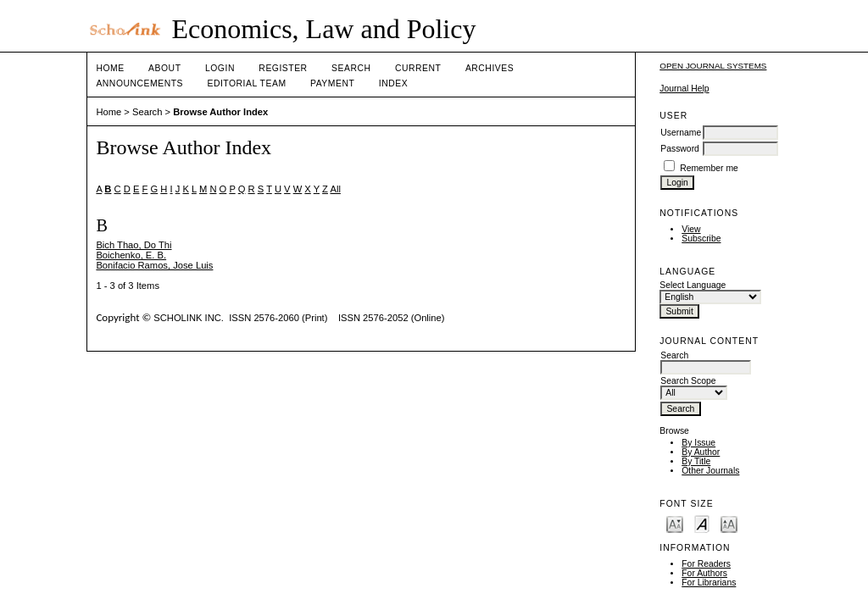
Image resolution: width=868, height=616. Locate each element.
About (164, 68)
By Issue (698, 443)
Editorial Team (246, 83)
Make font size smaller (675, 523)
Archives (490, 68)
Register (283, 68)
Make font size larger (729, 523)
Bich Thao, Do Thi (134, 245)
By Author (701, 452)
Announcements (139, 83)
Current (418, 68)
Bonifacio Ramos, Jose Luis (154, 265)
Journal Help (684, 89)
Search (351, 68)
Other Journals (710, 471)
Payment (332, 83)
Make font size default (702, 523)
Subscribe (701, 239)
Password (680, 149)
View (691, 229)
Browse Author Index (220, 112)
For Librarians (709, 583)
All (335, 189)
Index (393, 83)
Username (681, 133)
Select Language (693, 285)
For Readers (706, 564)
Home (110, 68)
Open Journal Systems (713, 66)
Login (220, 68)
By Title (696, 461)
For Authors (704, 573)
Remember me (709, 168)
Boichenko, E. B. (131, 255)
